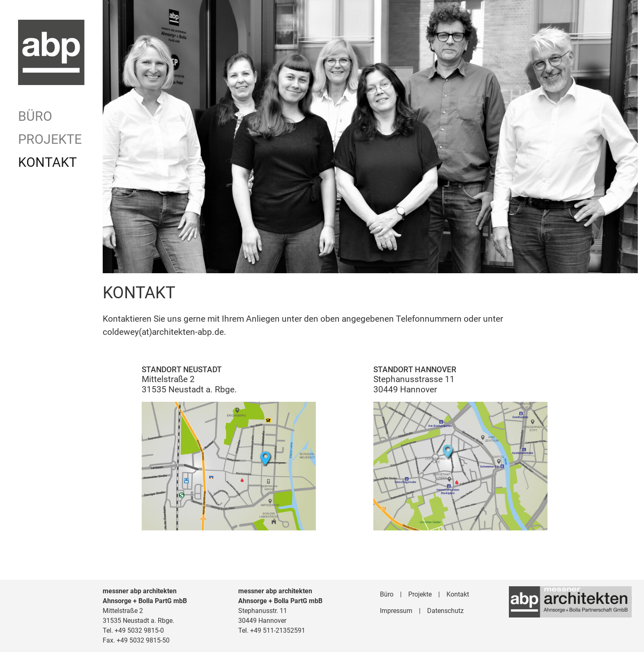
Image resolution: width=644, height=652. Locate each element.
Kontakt (47, 162)
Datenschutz (445, 611)
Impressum (396, 611)
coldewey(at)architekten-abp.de (163, 332)
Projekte (50, 139)
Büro (35, 116)
